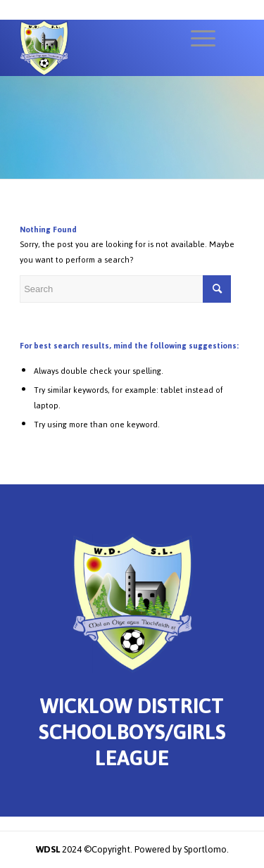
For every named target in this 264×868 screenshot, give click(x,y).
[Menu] (196, 39)
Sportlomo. (206, 849)
